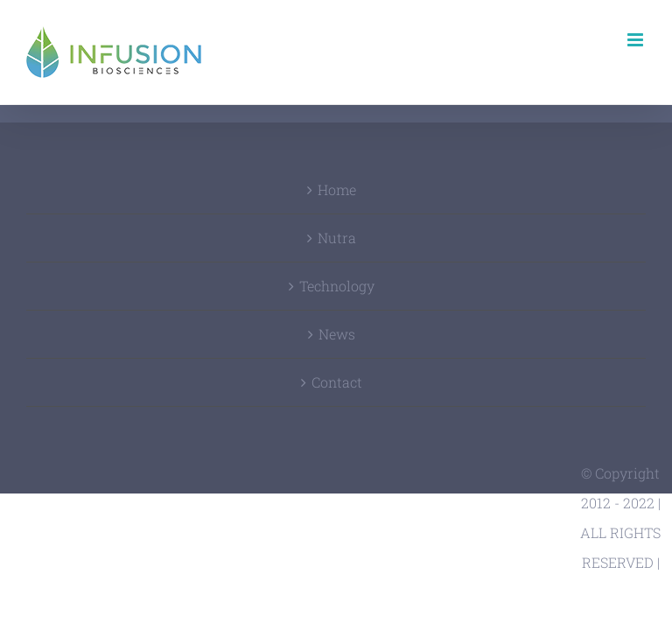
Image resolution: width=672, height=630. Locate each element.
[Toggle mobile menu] (637, 40)
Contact (337, 382)
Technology (337, 286)
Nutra (337, 238)
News (337, 334)
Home (337, 189)
